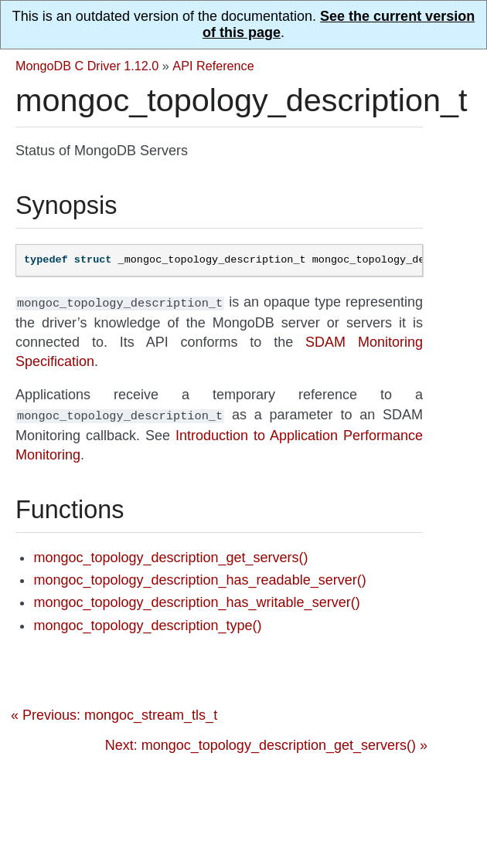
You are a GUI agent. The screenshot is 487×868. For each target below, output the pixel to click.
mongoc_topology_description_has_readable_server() (199, 577)
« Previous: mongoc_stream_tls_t (114, 712)
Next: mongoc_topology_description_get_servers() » (266, 742)
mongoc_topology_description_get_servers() (170, 554)
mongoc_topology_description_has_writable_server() (196, 599)
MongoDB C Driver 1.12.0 (87, 66)
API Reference (213, 66)
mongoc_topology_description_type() (147, 622)
